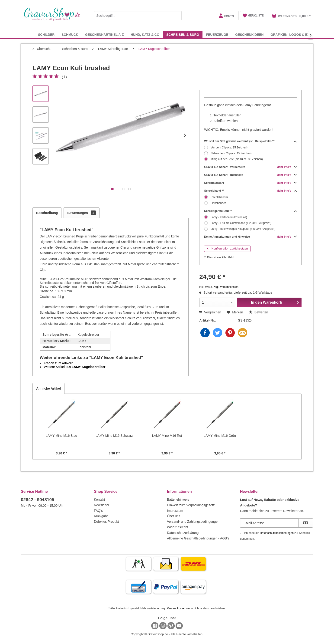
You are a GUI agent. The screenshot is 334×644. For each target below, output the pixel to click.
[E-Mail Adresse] (269, 523)
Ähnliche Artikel (48, 388)
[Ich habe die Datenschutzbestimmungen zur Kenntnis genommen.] (242, 532)
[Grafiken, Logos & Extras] (294, 34)
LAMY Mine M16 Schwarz (114, 436)
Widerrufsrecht (178, 527)
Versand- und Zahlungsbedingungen (193, 522)
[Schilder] (46, 34)
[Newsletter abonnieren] (306, 523)
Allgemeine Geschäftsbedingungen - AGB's (198, 538)
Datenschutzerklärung (183, 533)
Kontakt (99, 499)
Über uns (174, 516)
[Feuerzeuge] (217, 34)
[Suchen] (177, 16)
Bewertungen (81, 213)
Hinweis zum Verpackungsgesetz (191, 505)
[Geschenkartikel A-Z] (104, 34)
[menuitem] (138, 15)
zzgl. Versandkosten (226, 287)
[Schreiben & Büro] (183, 34)
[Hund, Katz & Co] (145, 34)
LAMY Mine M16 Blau (61, 436)
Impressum (175, 511)
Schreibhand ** (250, 191)
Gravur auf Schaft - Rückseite (250, 175)
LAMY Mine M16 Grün (220, 436)
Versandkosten (176, 608)
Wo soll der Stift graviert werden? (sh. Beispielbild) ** (250, 141)
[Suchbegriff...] (138, 16)
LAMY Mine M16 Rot (167, 436)
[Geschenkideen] (249, 34)
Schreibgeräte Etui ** (250, 211)
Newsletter (102, 505)
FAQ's (98, 511)
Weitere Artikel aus (72, 367)
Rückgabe (101, 516)
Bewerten (259, 312)
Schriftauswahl (250, 183)
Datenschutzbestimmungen (277, 533)
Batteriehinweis (178, 499)
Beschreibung (47, 213)
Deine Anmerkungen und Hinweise (250, 237)
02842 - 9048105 (38, 500)
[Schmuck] (70, 34)
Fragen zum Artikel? (56, 363)
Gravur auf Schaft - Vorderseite (250, 167)
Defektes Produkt (106, 522)
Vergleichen (210, 312)
